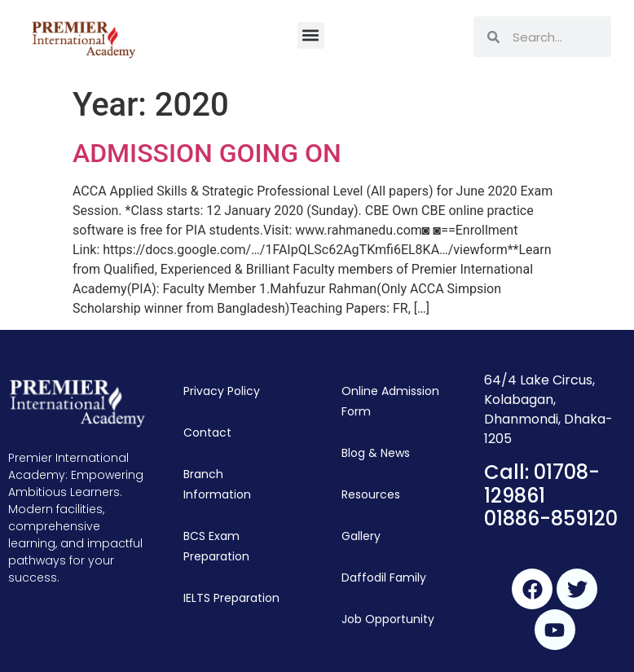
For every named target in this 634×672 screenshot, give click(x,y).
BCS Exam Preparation (216, 546)
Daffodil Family (384, 578)
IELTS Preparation (231, 598)
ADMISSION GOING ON (207, 153)
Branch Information (217, 484)
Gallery (361, 536)
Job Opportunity (388, 619)
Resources (371, 494)
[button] (311, 35)
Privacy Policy (222, 391)
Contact (207, 433)
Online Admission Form (390, 401)
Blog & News (376, 453)
